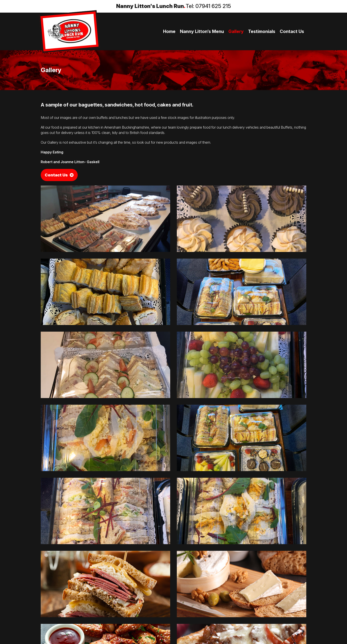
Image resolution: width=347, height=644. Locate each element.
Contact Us (292, 31)
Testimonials (262, 31)
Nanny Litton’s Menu (202, 31)
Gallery (236, 31)
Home (169, 31)
